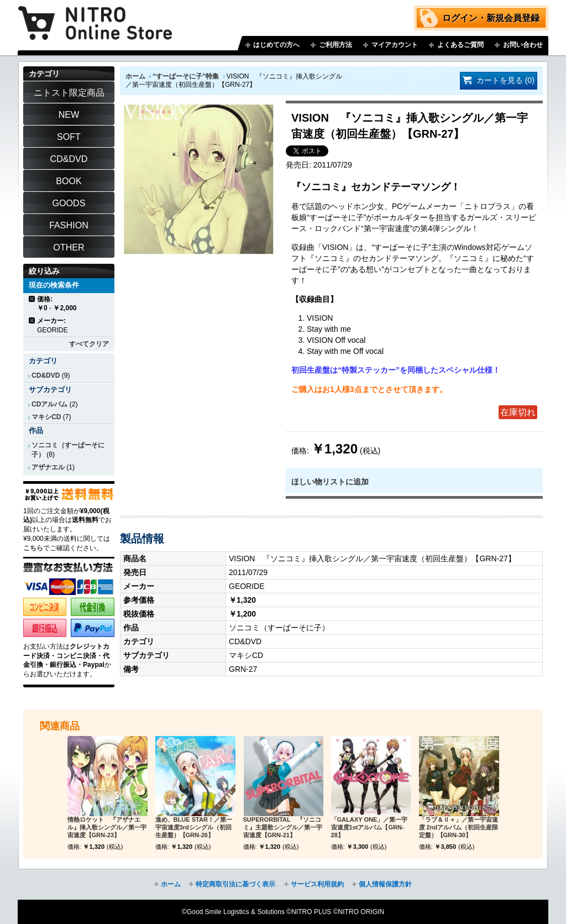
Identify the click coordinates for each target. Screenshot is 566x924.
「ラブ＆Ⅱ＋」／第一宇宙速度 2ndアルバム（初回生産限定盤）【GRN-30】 (459, 827)
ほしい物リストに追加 (330, 482)
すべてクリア (89, 344)
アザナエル (48, 467)
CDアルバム (49, 404)
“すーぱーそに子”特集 (186, 76)
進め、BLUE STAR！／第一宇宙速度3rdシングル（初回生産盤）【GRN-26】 (194, 827)
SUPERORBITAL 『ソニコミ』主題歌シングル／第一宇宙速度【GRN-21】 (283, 827)
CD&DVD (46, 375)
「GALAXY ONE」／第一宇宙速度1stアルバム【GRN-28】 (370, 827)
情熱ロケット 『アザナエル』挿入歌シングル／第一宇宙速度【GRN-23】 (107, 827)
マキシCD (46, 417)
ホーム (135, 76)
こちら (33, 548)
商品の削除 (32, 299)
